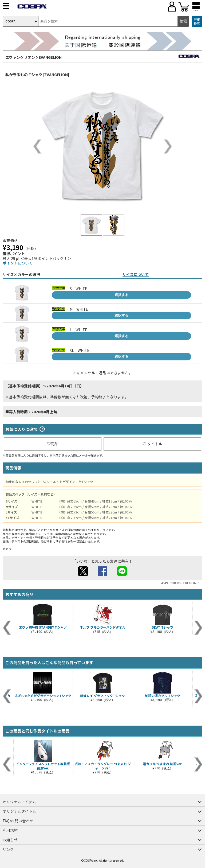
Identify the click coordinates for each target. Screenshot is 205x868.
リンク (8, 849)
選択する (121, 295)
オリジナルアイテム (19, 802)
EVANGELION (50, 57)
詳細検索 (197, 22)
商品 (53, 444)
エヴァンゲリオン (20, 57)
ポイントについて (18, 263)
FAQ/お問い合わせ (18, 821)
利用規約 (10, 830)
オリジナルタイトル (19, 811)
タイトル (152, 444)
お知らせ (10, 840)
